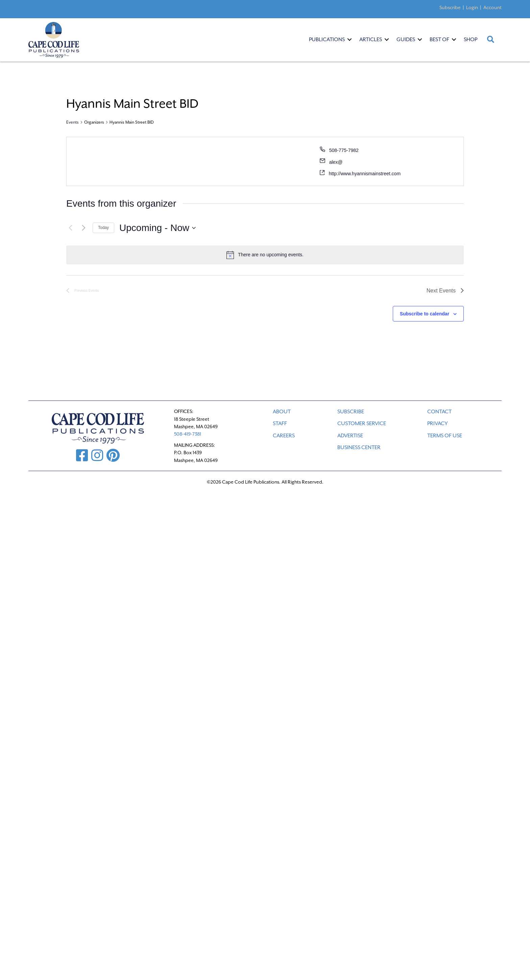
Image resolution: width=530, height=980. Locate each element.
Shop (471, 40)
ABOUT (282, 412)
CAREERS (284, 436)
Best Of (439, 40)
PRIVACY (438, 423)
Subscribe (450, 7)
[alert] (265, 255)
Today (103, 228)
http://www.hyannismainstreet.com (365, 174)
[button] (350, 40)
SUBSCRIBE (351, 412)
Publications (327, 40)
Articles (371, 40)
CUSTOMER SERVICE (362, 423)
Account (492, 7)
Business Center (359, 447)
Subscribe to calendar (425, 314)
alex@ (336, 162)
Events (73, 122)
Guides (406, 40)
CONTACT (439, 412)
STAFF (280, 423)
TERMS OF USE (445, 436)
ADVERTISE (350, 436)
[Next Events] (83, 228)
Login (472, 7)
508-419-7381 (188, 434)
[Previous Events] (70, 228)
